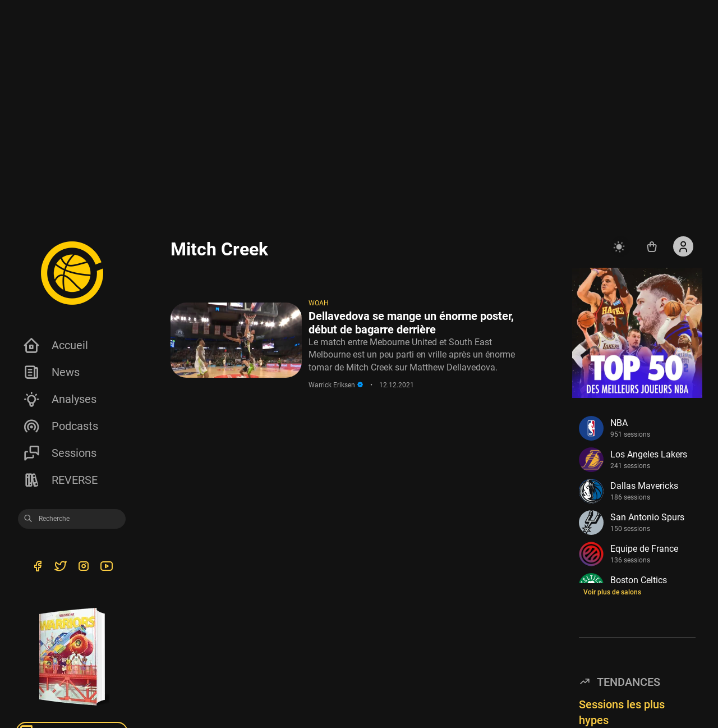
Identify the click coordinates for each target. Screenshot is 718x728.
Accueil (55, 345)
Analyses (59, 399)
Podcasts (60, 426)
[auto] (620, 246)
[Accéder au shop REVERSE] (652, 246)
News (51, 372)
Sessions (59, 453)
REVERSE (60, 480)
